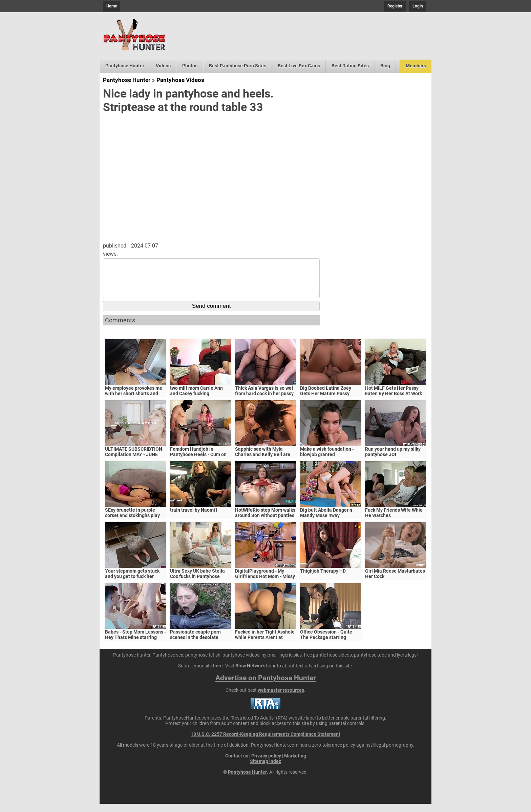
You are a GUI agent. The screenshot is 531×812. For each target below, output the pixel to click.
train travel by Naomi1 (194, 518)
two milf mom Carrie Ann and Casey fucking (196, 399)
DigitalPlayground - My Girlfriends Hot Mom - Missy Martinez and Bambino (265, 584)
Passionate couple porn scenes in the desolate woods (195, 645)
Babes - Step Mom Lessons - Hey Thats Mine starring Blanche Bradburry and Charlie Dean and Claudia (135, 648)
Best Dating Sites (350, 66)
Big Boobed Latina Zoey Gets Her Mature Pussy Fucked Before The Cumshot (331, 402)
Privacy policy (266, 764)
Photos (190, 66)
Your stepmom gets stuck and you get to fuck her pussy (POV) (132, 584)
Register (395, 6)
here (218, 674)
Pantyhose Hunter (125, 66)
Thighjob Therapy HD (323, 579)
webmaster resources (281, 698)
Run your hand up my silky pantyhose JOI (393, 460)
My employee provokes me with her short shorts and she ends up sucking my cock (134, 404)
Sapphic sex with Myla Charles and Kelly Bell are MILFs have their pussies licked (263, 465)
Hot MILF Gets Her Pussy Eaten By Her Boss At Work (394, 399)
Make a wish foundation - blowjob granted (327, 460)
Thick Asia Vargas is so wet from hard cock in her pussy (264, 399)
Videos (163, 66)
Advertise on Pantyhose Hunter (266, 686)
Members (416, 66)
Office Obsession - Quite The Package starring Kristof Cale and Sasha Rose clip (331, 648)
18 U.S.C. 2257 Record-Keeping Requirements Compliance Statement (265, 742)
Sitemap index (265, 769)
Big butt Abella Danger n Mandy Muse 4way (326, 521)
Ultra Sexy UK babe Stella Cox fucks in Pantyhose (197, 582)
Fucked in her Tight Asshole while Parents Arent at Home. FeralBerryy (265, 645)
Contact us (237, 764)
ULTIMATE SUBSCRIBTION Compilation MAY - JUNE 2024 (134, 463)
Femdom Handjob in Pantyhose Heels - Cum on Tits (198, 463)
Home (112, 6)
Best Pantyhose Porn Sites (238, 66)
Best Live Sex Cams (299, 66)
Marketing (295, 764)
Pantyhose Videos (180, 80)
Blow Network (250, 674)
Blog (385, 66)
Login (418, 6)
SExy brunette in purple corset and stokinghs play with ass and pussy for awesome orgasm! (132, 526)
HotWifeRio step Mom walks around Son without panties (265, 521)
